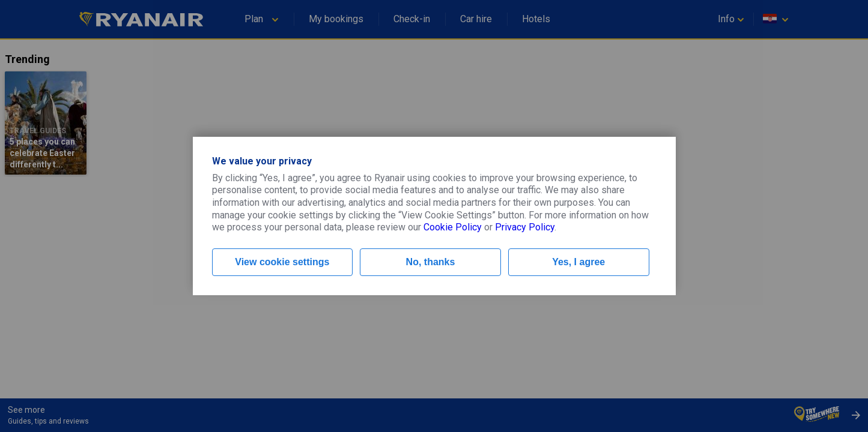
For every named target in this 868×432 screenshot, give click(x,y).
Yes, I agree (578, 262)
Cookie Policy (453, 227)
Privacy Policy (525, 227)
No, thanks (431, 262)
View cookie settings (282, 262)
